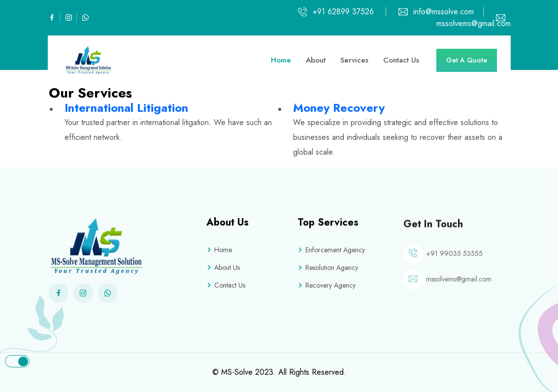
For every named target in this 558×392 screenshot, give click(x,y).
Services (354, 60)
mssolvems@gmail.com (459, 282)
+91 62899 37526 (343, 12)
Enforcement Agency (331, 251)
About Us (223, 267)
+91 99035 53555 (454, 257)
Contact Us (401, 60)
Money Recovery (339, 108)
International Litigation (126, 108)
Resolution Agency (328, 268)
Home (281, 60)
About (316, 60)
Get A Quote (467, 60)
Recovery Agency (327, 286)
